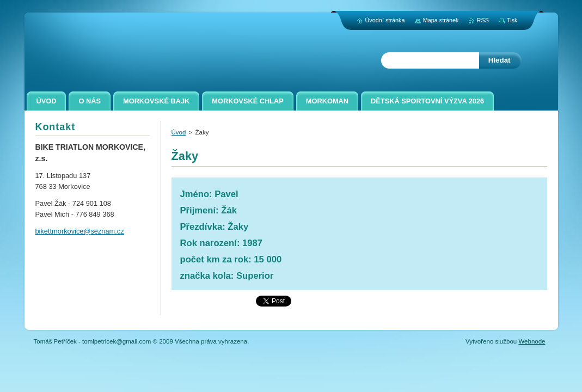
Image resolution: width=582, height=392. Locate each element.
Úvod (179, 132)
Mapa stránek (441, 20)
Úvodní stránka (385, 20)
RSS (483, 20)
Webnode (532, 341)
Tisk (512, 20)
